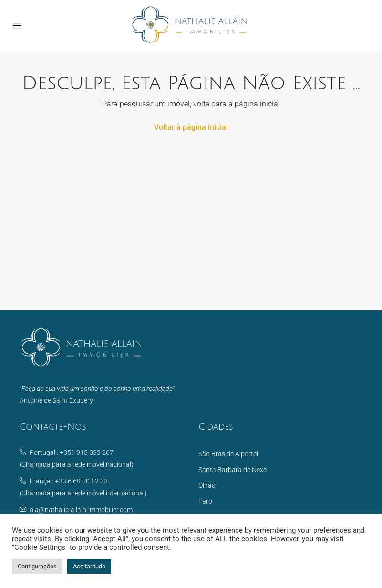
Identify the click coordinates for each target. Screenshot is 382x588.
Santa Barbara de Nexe (232, 470)
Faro (205, 501)
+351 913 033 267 (87, 452)
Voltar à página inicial (191, 127)
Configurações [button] (37, 566)
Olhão (207, 485)
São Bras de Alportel (228, 454)
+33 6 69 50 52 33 (81, 481)
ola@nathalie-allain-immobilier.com (81, 510)
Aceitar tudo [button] (89, 566)
